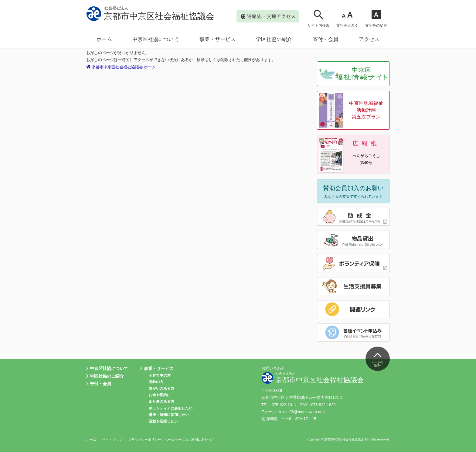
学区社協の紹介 (274, 39)
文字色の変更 (376, 18)
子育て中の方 (160, 375)
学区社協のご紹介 (105, 376)
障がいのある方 (161, 389)
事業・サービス (218, 39)
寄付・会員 (326, 39)
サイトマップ (112, 440)
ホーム (104, 39)
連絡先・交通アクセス (269, 17)
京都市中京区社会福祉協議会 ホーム (121, 67)
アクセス (369, 39)
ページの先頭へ (378, 358)
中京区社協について (156, 39)
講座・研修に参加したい (169, 415)
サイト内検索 (318, 18)
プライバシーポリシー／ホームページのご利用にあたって (171, 440)
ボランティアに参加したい (171, 408)
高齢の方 (156, 382)
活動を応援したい (163, 421)
